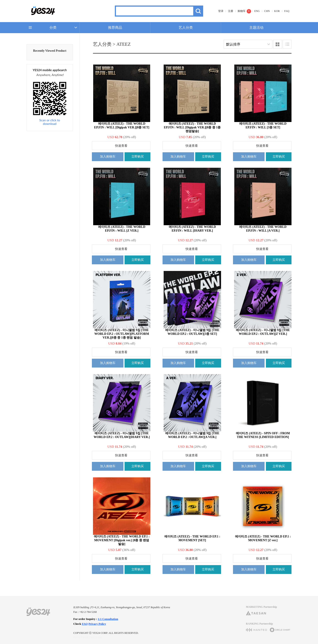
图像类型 (278, 44)
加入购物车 (108, 157)
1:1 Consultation (108, 619)
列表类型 (287, 44)
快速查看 (121, 146)
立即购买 (138, 157)
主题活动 (256, 28)
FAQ (287, 11)
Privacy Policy (97, 624)
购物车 (242, 11)
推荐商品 (115, 28)
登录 (221, 11)
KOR (277, 11)
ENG (257, 11)
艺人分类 (186, 28)
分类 (53, 28)
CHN (267, 11)
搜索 (198, 11)
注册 (231, 11)
